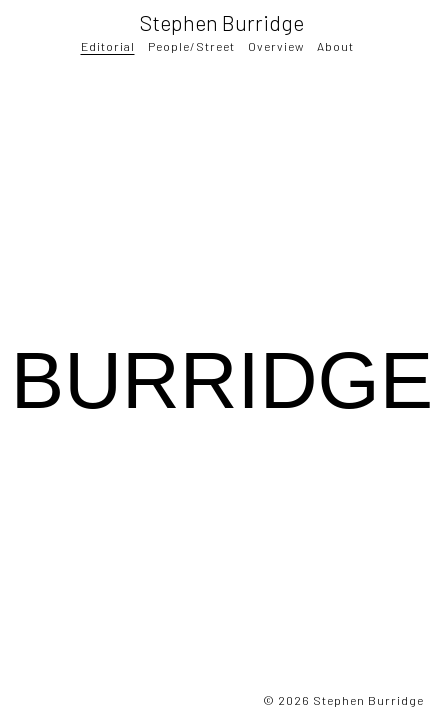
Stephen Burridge (222, 22)
